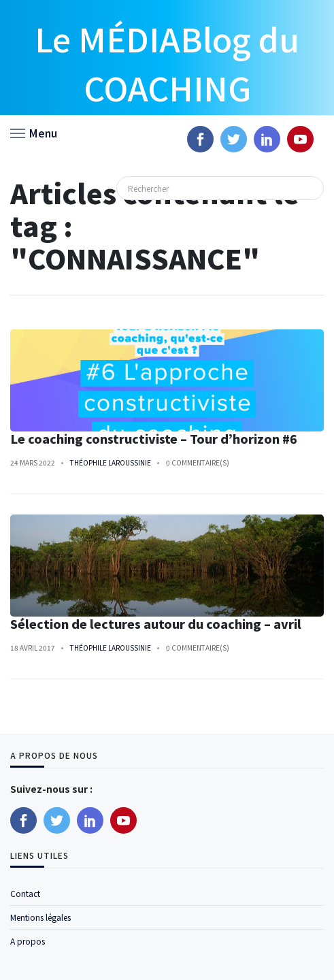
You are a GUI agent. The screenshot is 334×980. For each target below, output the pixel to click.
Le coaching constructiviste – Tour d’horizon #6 (154, 439)
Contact (25, 893)
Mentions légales (40, 917)
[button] (34, 132)
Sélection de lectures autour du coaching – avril (156, 624)
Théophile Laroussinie (111, 462)
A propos (28, 941)
